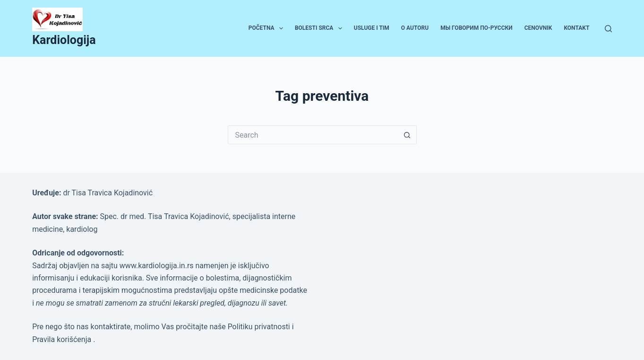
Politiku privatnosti (260, 327)
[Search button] (407, 135)
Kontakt (576, 28)
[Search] (608, 29)
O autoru (415, 28)
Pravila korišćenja (63, 339)
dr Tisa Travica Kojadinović (108, 193)
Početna (268, 28)
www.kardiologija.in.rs (158, 266)
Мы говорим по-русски (477, 28)
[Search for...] (313, 135)
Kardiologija (64, 40)
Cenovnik (538, 28)
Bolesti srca (320, 28)
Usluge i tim (372, 28)
